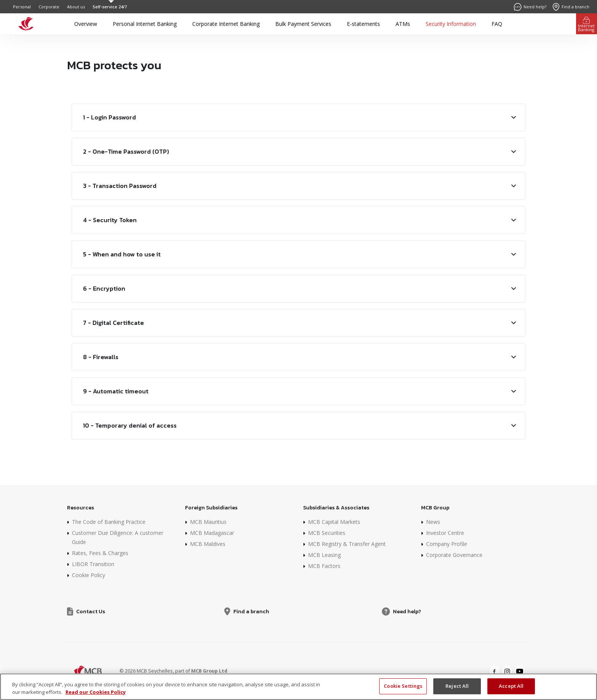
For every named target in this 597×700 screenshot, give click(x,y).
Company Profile (447, 544)
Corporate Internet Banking (226, 24)
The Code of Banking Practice (109, 522)
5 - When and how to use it (122, 254)
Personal (22, 7)
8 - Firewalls (101, 357)
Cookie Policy (89, 575)
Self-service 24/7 (110, 7)
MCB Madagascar (212, 533)
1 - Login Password (109, 117)
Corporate (49, 7)
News (433, 522)
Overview (86, 24)
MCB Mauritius (208, 522)
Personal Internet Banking (145, 24)
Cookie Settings (403, 690)
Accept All (511, 690)
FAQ (497, 24)
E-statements (363, 24)
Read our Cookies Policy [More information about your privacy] (96, 697)
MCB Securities (327, 533)
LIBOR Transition (93, 564)
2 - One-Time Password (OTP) (126, 151)
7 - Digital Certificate (113, 323)
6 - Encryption (104, 288)
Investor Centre (445, 533)
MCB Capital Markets (334, 522)
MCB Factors (324, 566)
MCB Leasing (324, 555)
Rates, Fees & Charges (100, 553)
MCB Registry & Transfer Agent (347, 544)
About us (76, 7)
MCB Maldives (208, 544)
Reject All (457, 690)
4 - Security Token (110, 220)
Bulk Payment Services (303, 24)
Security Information (451, 24)
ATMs (403, 24)
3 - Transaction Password (120, 186)
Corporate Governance (454, 555)
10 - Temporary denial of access (130, 425)
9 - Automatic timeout (116, 391)
